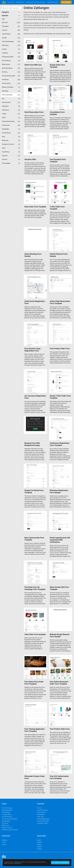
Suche (9, 2)
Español (39, 844)
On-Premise (5, 823)
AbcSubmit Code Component (10, 830)
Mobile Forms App (7, 828)
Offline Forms (5, 825)
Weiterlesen (18, 863)
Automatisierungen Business (10, 819)
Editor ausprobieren (7, 810)
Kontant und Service (43, 810)
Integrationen (20, 2)
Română (39, 842)
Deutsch (39, 847)
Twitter (4, 842)
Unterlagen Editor (7, 814)
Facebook (5, 840)
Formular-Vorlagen (7, 808)
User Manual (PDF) (7, 817)
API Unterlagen (6, 812)
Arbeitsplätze (41, 814)
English (39, 840)
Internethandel (6, 821)
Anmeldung (66, 2)
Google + (4, 844)
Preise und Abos (41, 812)
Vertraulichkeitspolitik (43, 821)
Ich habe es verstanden (60, 863)
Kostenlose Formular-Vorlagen (36, 2)
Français (39, 849)
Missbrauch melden (42, 823)
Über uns (39, 808)
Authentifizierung (53, 2)
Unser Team (40, 817)
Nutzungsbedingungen (43, 819)
